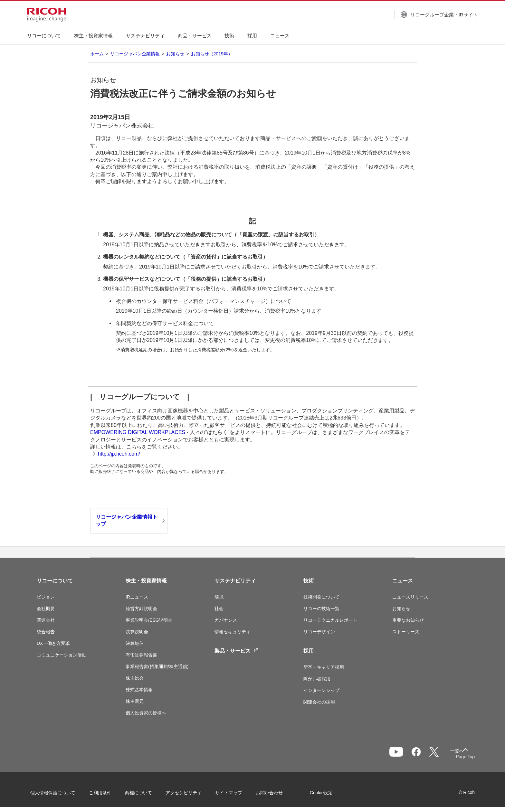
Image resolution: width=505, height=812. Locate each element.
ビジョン (46, 597)
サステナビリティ (235, 581)
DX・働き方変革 (53, 643)
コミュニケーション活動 (62, 655)
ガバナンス (226, 620)
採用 (309, 651)
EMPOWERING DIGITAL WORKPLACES (138, 432)
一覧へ (435, 754)
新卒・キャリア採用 (324, 667)
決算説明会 (137, 632)
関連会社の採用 (319, 702)
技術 (309, 581)
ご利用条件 (107, 792)
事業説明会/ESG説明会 (149, 620)
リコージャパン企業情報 (135, 54)
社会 (219, 609)
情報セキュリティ (233, 632)
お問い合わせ (276, 792)
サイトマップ (235, 792)
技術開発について (321, 597)
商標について (145, 792)
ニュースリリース (410, 597)
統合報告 (46, 632)
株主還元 (135, 701)
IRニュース (137, 597)
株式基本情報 (139, 690)
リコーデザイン (319, 632)
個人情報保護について (59, 792)
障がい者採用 (317, 679)
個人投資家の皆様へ (146, 713)
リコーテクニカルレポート (330, 620)
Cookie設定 (328, 792)
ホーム (97, 54)
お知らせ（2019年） (212, 54)
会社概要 (46, 609)
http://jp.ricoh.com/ (119, 454)
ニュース (403, 581)
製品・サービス (236, 651)
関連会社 (46, 620)
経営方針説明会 (141, 609)
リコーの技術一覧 (321, 609)
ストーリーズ (406, 632)
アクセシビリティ (190, 792)
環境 (219, 597)
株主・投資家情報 (146, 581)
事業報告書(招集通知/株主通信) (157, 666)
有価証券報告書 (141, 655)
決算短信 (135, 643)
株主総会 (135, 678)
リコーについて (55, 581)
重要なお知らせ (408, 620)
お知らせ (175, 54)
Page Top (459, 757)
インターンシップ (321, 690)
